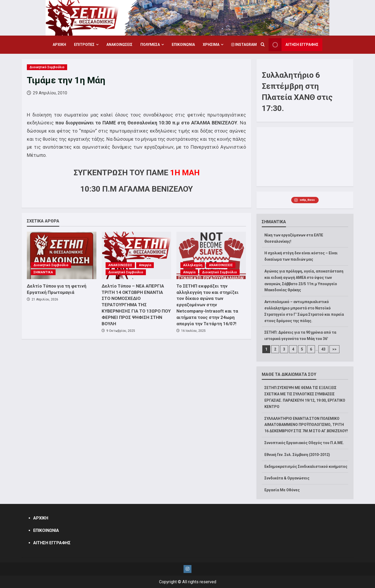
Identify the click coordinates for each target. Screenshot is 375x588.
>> (334, 349)
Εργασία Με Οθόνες (282, 490)
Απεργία (145, 265)
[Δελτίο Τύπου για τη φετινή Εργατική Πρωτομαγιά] (62, 255)
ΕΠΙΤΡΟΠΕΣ (84, 45)
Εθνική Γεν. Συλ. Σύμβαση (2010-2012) (297, 455)
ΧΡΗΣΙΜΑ (211, 45)
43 (323, 349)
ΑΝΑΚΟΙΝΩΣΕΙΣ (119, 45)
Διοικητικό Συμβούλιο (47, 67)
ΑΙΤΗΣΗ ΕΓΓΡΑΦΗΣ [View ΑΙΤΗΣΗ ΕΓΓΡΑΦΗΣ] (293, 45)
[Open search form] (263, 45)
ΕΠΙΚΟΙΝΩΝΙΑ (183, 45)
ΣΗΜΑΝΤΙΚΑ (43, 272)
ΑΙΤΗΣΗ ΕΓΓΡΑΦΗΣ (52, 543)
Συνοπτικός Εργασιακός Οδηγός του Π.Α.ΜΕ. (304, 443)
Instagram (244, 45)
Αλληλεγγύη (193, 265)
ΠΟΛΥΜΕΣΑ (150, 45)
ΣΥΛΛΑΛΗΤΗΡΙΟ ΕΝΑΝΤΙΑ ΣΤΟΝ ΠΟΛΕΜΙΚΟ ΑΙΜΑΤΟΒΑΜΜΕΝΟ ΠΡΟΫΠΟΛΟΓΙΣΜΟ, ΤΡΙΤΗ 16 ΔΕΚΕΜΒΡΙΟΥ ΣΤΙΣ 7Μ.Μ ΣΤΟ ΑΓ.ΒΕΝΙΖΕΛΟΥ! (306, 425)
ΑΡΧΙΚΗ (59, 45)
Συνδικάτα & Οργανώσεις (287, 478)
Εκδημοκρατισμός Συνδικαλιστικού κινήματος (306, 466)
